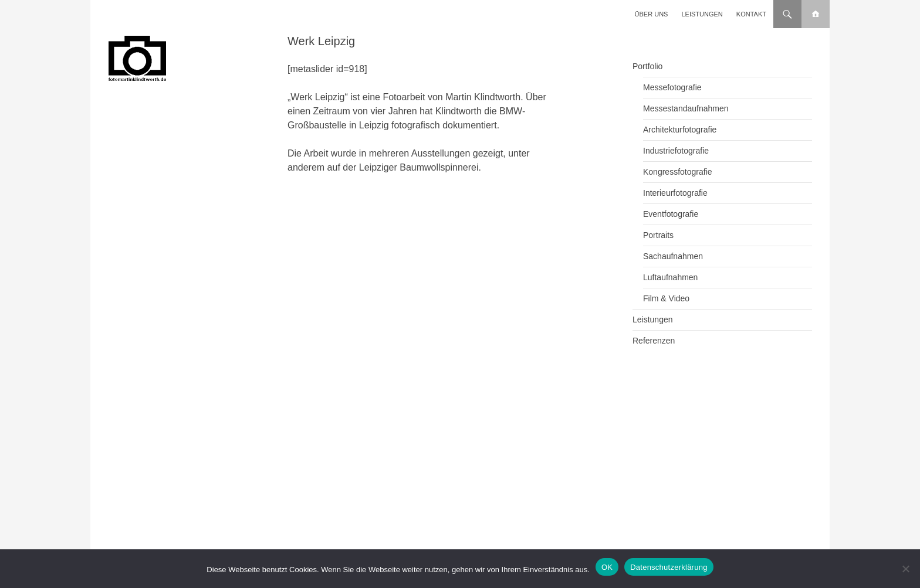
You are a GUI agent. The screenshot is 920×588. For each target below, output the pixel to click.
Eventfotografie (671, 214)
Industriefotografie (676, 151)
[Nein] (905, 569)
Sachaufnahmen (673, 256)
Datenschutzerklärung (669, 567)
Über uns (652, 14)
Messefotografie (672, 87)
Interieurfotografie (675, 193)
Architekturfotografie (680, 130)
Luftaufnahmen (670, 277)
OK (607, 567)
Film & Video (666, 298)
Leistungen (702, 14)
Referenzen (654, 341)
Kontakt (751, 14)
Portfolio (647, 66)
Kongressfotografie (678, 172)
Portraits (658, 235)
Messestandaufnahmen (686, 108)
